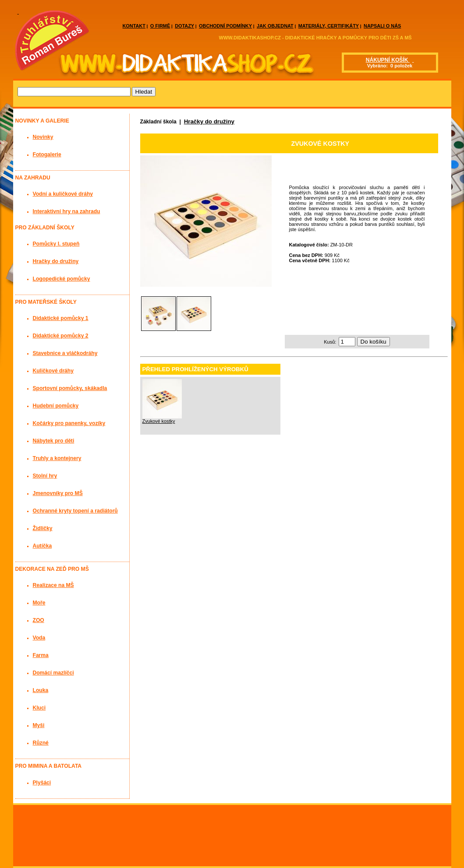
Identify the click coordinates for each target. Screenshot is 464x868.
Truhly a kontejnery (57, 458)
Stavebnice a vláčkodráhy (65, 353)
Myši (39, 725)
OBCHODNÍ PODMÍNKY (225, 26)
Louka (41, 690)
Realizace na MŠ (53, 585)
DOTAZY (184, 26)
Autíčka (43, 546)
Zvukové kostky (159, 421)
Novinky (43, 137)
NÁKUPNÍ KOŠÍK (388, 60)
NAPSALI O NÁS (382, 26)
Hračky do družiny (209, 121)
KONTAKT (134, 26)
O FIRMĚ (160, 26)
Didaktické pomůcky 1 (61, 318)
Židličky (43, 528)
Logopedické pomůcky (62, 279)
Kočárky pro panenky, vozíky (69, 423)
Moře (39, 603)
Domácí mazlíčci (53, 673)
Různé (41, 743)
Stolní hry (45, 476)
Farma (41, 655)
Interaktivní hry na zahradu (67, 211)
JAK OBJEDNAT (275, 26)
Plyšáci (42, 783)
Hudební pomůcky (56, 406)
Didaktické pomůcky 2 (61, 336)
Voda (39, 638)
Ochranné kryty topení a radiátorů (75, 511)
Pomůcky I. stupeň (56, 244)
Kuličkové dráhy (53, 371)
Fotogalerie (47, 155)
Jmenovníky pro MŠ (58, 493)
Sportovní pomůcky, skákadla (70, 388)
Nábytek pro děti (54, 441)
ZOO (39, 620)
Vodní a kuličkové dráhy (63, 194)
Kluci (39, 708)
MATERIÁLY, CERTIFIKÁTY (329, 26)
